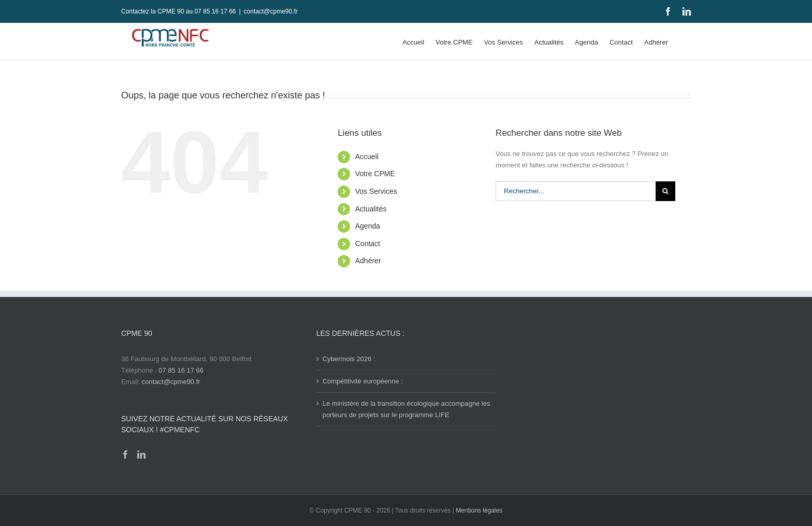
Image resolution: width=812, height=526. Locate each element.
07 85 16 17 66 (181, 370)
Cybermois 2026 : (349, 359)
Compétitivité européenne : (363, 381)
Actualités (371, 209)
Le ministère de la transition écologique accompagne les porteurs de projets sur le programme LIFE (407, 409)
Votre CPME (375, 174)
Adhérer (368, 261)
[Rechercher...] (576, 191)
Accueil (367, 157)
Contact (368, 244)
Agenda (368, 226)
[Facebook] (125, 454)
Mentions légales (479, 510)
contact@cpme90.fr (271, 11)
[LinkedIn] (141, 454)
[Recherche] (665, 191)
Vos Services (376, 191)
